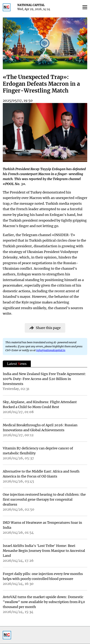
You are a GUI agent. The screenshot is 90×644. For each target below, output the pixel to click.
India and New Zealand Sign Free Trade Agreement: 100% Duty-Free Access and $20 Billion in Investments (44, 379)
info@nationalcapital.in (51, 350)
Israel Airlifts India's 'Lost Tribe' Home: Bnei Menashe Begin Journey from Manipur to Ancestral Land (44, 551)
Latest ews (17, 364)
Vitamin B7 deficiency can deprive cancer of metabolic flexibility (38, 451)
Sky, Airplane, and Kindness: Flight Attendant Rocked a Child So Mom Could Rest (40, 404)
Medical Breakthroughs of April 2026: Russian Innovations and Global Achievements (40, 428)
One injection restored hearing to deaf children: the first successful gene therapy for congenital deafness (44, 499)
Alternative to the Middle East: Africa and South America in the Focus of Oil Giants (41, 474)
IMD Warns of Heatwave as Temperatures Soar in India (42, 525)
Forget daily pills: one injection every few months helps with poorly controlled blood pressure (43, 576)
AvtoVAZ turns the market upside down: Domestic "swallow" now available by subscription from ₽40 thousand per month (44, 602)
